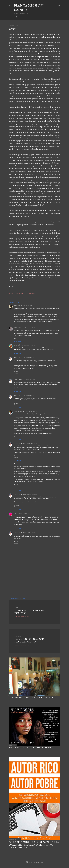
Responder (18, 324)
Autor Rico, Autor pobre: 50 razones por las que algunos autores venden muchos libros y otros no (34, 845)
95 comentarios (25, 645)
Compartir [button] (11, 293)
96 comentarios (25, 616)
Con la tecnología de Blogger (35, 862)
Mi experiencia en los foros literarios (31, 698)
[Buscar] (59, 5)
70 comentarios (20, 701)
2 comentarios (19, 851)
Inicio (16, 17)
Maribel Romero (19, 411)
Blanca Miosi (18, 358)
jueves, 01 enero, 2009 (25, 513)
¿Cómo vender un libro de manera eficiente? (30, 640)
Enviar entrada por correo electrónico (25, 293)
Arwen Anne (18, 305)
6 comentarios (19, 751)
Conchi (16, 513)
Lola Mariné (18, 345)
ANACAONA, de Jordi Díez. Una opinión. (30, 748)
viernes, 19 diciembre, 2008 (30, 443)
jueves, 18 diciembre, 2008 (32, 411)
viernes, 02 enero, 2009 (29, 532)
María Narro (18, 328)
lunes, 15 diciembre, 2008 (29, 305)
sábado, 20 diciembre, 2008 (30, 494)
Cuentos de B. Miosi (17, 296)
